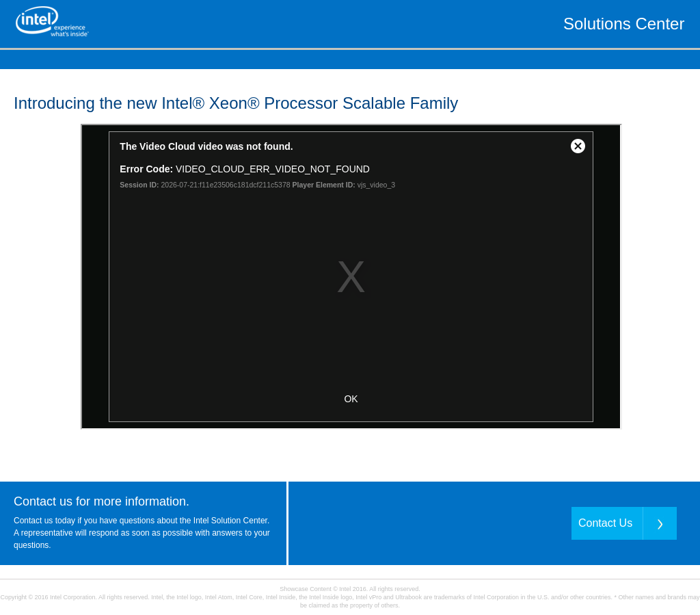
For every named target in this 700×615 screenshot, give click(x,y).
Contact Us (605, 523)
